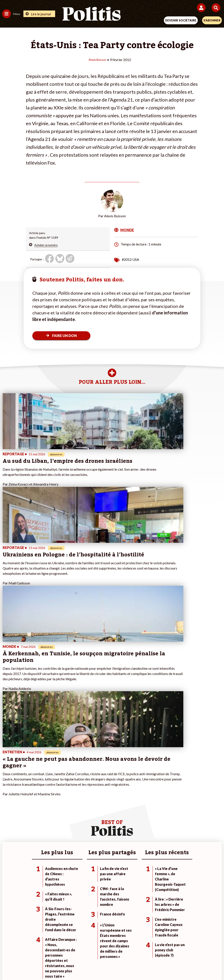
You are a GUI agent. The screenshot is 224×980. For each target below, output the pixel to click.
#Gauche (155, 818)
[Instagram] (96, 965)
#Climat (154, 808)
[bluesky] (68, 965)
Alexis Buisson (97, 59)
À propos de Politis (89, 827)
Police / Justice (48, 831)
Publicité (180, 949)
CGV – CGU (113, 949)
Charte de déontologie (81, 949)
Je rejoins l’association (91, 822)
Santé (42, 827)
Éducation (45, 822)
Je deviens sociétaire (90, 813)
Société (7, 822)
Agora (6, 808)
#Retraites (156, 822)
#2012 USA (130, 259)
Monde (42, 808)
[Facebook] (55, 965)
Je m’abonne (84, 818)
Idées (6, 827)
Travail (42, 813)
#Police (154, 813)
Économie (44, 818)
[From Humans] (109, 965)
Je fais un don (85, 808)
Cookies (199, 949)
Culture (7, 831)
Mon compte (84, 831)
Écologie (8, 818)
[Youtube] (82, 965)
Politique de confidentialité (148, 949)
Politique (8, 813)
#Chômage (156, 827)
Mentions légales (46, 949)
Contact (21, 949)
